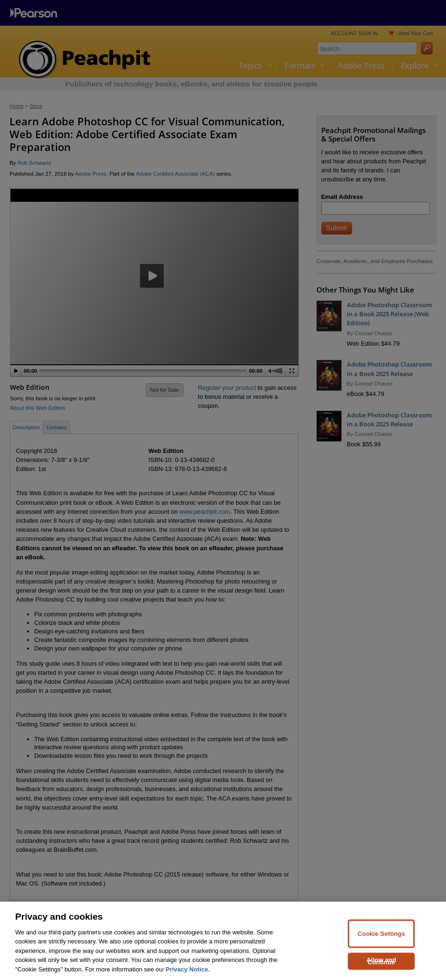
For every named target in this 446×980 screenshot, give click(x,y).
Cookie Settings (381, 944)
